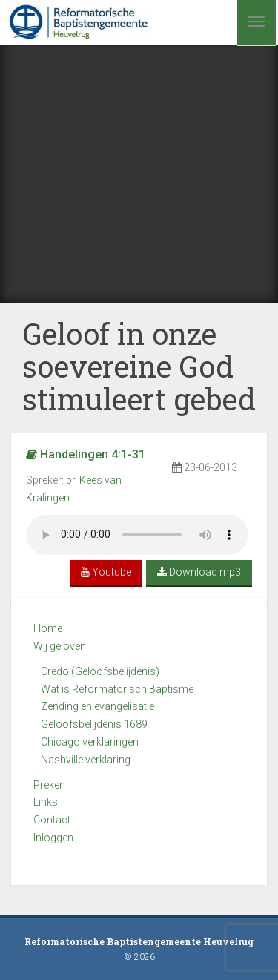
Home (48, 628)
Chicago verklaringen (90, 742)
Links (46, 802)
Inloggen (53, 838)
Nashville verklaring (86, 760)
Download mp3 (199, 572)
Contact (52, 820)
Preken (49, 785)
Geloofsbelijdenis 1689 (94, 724)
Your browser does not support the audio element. (137, 535)
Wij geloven (60, 646)
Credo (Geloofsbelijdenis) (100, 671)
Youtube (106, 572)
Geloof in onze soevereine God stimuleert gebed (139, 366)
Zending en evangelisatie (97, 706)
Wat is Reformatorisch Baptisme (117, 689)
